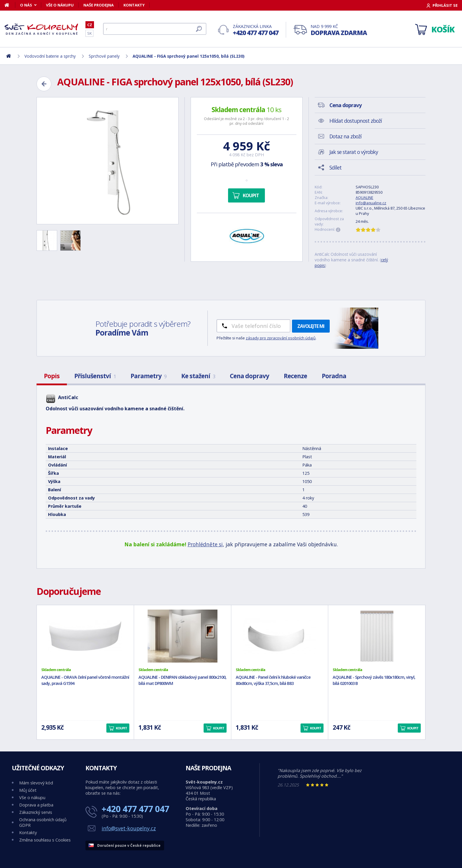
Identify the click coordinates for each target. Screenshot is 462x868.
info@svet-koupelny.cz (129, 828)
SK (89, 33)
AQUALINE (364, 198)
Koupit (251, 195)
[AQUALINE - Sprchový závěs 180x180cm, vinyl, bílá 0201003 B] (377, 636)
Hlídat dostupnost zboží (356, 121)
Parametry (148, 376)
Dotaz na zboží (345, 136)
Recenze (295, 376)
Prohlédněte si (205, 544)
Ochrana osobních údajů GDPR (43, 822)
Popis (52, 376)
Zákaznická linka (256, 30)
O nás (26, 5)
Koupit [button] (121, 728)
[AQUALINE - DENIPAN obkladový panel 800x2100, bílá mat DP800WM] (183, 636)
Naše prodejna (99, 5)
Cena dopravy (249, 376)
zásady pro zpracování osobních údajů (281, 338)
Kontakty (134, 5)
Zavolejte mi (311, 326)
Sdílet (335, 167)
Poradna (334, 376)
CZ (90, 25)
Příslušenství (95, 376)
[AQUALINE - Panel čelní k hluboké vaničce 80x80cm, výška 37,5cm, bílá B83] (280, 636)
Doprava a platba (36, 805)
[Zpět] (44, 84)
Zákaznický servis (36, 812)
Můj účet (28, 790)
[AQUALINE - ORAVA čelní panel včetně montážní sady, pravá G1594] (85, 636)
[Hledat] (155, 29)
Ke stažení (198, 376)
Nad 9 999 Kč (339, 30)
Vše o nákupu (60, 5)
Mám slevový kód (36, 783)
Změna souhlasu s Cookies (45, 840)
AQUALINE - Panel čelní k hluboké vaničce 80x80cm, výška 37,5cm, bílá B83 (273, 680)
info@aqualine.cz (371, 203)
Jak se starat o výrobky (354, 152)
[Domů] (10, 5)
